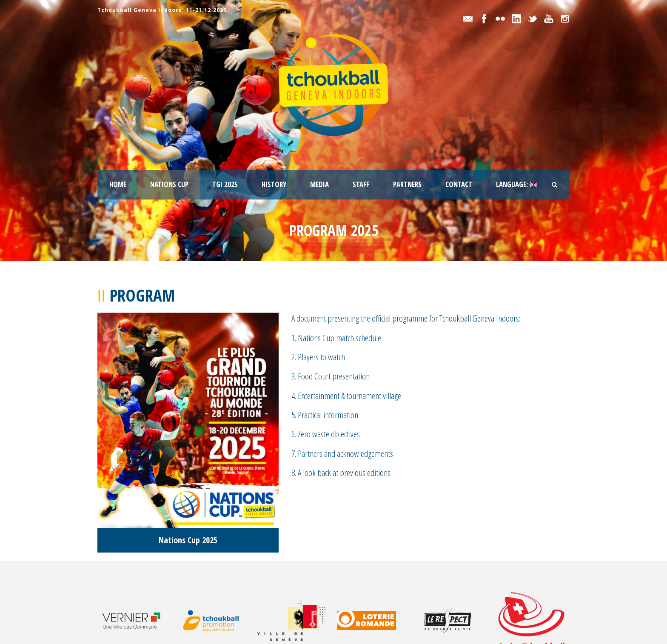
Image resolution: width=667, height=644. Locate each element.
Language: (517, 184)
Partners (407, 184)
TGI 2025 (225, 184)
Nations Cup (169, 184)
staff (361, 184)
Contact (459, 184)
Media (319, 184)
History (274, 184)
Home (118, 184)
